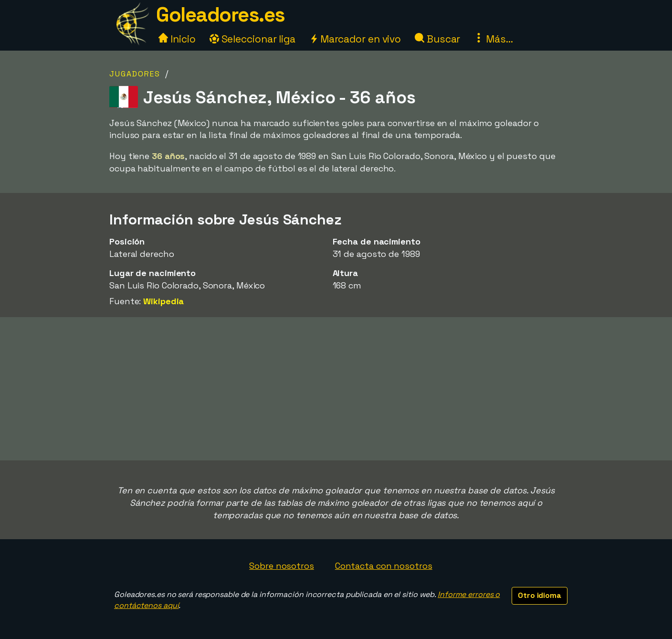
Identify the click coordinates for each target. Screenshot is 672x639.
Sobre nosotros (282, 566)
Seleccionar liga (252, 39)
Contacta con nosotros (384, 566)
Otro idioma (540, 595)
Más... (493, 39)
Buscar (437, 39)
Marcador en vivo (355, 39)
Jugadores (135, 74)
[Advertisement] (336, 389)
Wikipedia (163, 301)
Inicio (177, 39)
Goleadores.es (220, 15)
